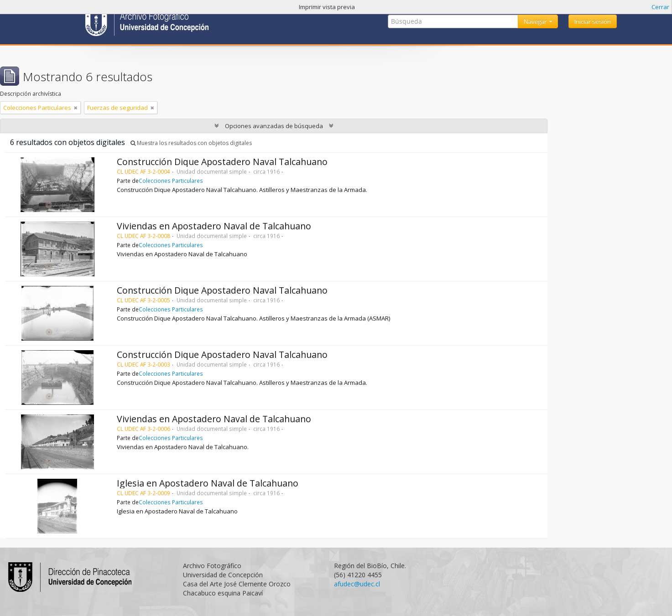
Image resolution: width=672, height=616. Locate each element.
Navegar (536, 21)
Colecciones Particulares (171, 181)
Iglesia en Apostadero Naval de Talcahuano (208, 483)
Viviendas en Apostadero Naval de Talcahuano (214, 226)
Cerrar (660, 7)
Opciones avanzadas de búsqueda (274, 126)
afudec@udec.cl (357, 584)
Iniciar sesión (593, 21)
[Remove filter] (76, 108)
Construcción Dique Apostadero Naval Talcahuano (222, 162)
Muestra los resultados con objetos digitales (191, 143)
